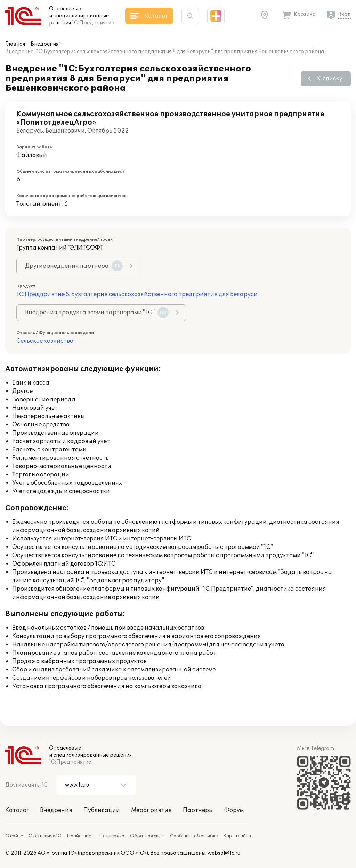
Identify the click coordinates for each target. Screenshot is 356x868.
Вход (344, 14)
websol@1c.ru (224, 853)
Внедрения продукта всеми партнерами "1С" (97, 313)
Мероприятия (151, 810)
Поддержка (112, 836)
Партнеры (198, 810)
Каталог (17, 810)
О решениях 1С (45, 836)
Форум (234, 810)
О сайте (14, 836)
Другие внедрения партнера (74, 266)
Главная (15, 44)
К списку (330, 79)
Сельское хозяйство (45, 341)
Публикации (102, 810)
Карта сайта (237, 836)
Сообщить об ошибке (194, 836)
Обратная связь (147, 836)
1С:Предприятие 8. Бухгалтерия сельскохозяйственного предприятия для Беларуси (137, 294)
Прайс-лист (80, 836)
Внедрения (44, 44)
